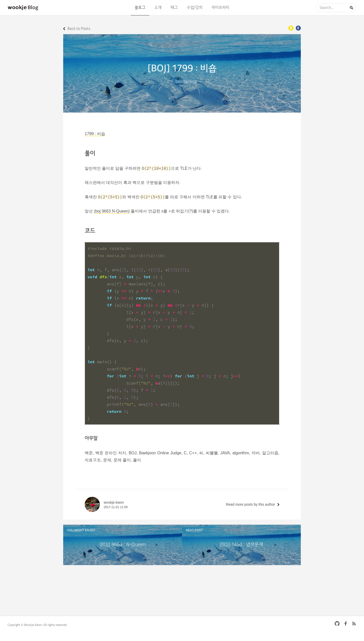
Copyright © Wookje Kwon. (25, 625)
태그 (174, 8)
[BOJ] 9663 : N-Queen (123, 545)
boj (170, 82)
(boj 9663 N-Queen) (112, 211)
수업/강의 (195, 8)
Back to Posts (79, 29)
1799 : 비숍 (95, 134)
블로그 (140, 8)
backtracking (186, 82)
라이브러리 (220, 8)
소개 (158, 8)
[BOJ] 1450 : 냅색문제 (241, 545)
